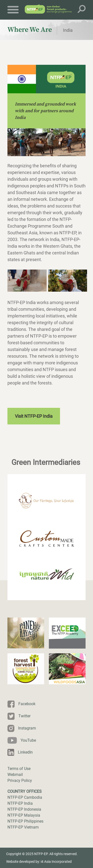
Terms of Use (19, 769)
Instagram (27, 728)
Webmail (15, 775)
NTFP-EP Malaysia (24, 815)
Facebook (27, 704)
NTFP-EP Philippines (25, 821)
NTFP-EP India (20, 803)
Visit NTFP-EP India (34, 416)
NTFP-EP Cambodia (25, 797)
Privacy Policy (20, 781)
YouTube (28, 740)
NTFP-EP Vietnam (23, 827)
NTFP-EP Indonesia (24, 809)
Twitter (24, 716)
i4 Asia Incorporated (56, 862)
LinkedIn (25, 752)
